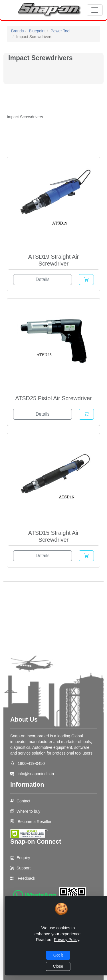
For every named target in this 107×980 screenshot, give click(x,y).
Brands (17, 31)
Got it (58, 955)
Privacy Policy (67, 940)
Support (24, 868)
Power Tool (60, 31)
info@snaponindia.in (36, 774)
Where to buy (28, 811)
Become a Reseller (34, 822)
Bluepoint (37, 31)
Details (43, 279)
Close (58, 966)
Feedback (26, 878)
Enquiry (23, 858)
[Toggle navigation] (95, 10)
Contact (23, 801)
